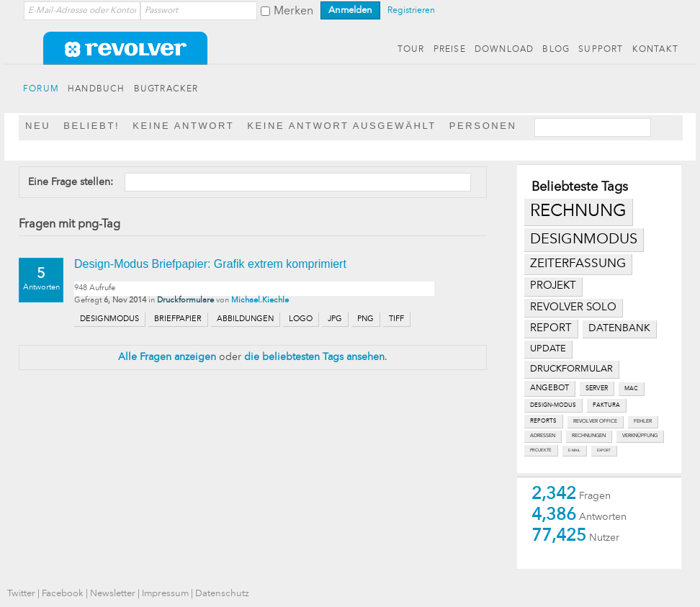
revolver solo (573, 307)
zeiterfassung (578, 264)
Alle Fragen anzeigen (167, 357)
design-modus (553, 405)
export (604, 450)
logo (301, 319)
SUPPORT (601, 50)
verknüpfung (640, 436)
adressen (543, 436)
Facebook (63, 594)
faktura (606, 405)
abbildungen (245, 319)
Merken (293, 12)
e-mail (574, 450)
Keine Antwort (183, 126)
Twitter (21, 594)
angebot (549, 388)
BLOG (556, 50)
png (365, 319)
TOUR (411, 50)
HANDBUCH (97, 89)
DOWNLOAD (504, 50)
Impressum (165, 594)
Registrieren (411, 11)
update (548, 349)
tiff (396, 319)
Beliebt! (91, 126)
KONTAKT (655, 50)
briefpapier (178, 319)
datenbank (619, 329)
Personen (483, 126)
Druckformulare (185, 301)
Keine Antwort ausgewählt (342, 126)
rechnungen (589, 436)
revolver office (595, 422)
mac (631, 389)
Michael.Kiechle (260, 301)
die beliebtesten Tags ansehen (314, 357)
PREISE (450, 50)
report (551, 328)
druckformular (571, 369)
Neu (38, 126)
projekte (541, 450)
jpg (335, 319)
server (597, 388)
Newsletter (113, 594)
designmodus (584, 240)
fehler (643, 422)
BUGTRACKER (166, 89)
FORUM (41, 89)
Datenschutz (222, 594)
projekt (553, 286)
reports (543, 421)
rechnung (578, 212)
